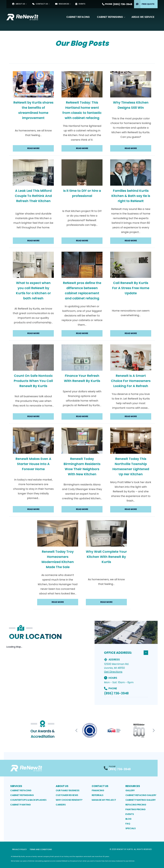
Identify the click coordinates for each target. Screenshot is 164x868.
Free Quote (144, 4)
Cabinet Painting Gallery (141, 800)
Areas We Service (143, 17)
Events (80, 4)
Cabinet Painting (20, 805)
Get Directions (113, 672)
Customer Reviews (67, 795)
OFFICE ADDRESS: (126, 653)
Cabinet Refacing (78, 17)
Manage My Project (104, 800)
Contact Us (40, 4)
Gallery (130, 790)
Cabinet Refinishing (110, 17)
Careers (61, 805)
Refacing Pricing (136, 805)
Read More (33, 148)
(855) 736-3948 (116, 693)
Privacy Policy (19, 849)
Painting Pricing (135, 809)
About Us (19, 4)
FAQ (128, 824)
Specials (130, 828)
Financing (98, 790)
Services (16, 786)
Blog (128, 819)
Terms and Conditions (41, 849)
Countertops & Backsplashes (28, 800)
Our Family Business (68, 790)
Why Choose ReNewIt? (69, 800)
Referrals (98, 795)
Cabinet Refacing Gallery (141, 795)
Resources (62, 4)
